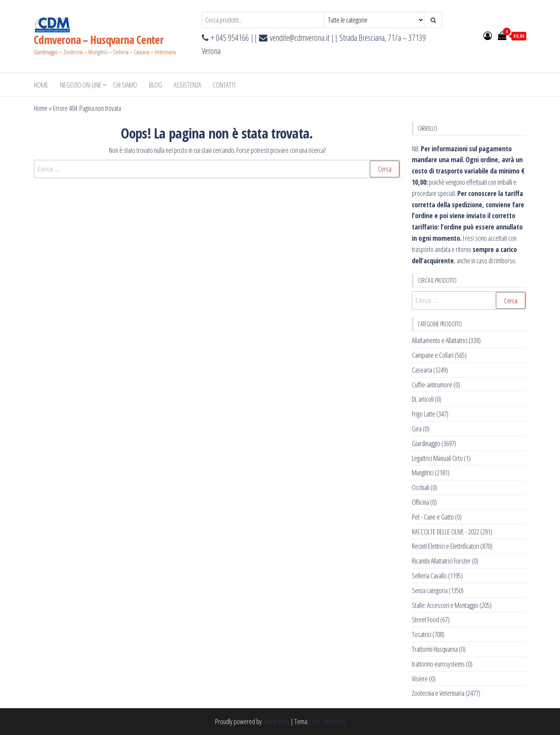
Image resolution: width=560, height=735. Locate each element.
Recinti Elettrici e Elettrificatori (445, 546)
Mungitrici (423, 472)
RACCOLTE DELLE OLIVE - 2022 (445, 532)
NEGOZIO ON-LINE (81, 85)
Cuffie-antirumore (432, 385)
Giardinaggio (426, 443)
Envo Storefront (327, 721)
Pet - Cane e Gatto (433, 517)
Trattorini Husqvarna (435, 649)
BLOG (156, 85)
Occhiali (421, 487)
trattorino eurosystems (438, 664)
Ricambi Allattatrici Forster (441, 561)
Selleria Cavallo (429, 576)
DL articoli (423, 399)
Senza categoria (430, 590)
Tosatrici (422, 634)
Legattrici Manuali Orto (437, 458)
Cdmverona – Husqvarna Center (99, 40)
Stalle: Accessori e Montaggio (445, 605)
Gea (417, 429)
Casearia (422, 370)
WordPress (276, 721)
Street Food (425, 619)
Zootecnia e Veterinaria (438, 693)
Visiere (420, 679)
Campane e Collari (433, 355)
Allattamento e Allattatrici (440, 340)
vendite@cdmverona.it (300, 38)
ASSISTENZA (187, 85)
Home (41, 85)
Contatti (224, 85)
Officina (420, 502)
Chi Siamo (125, 85)
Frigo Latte (423, 414)
